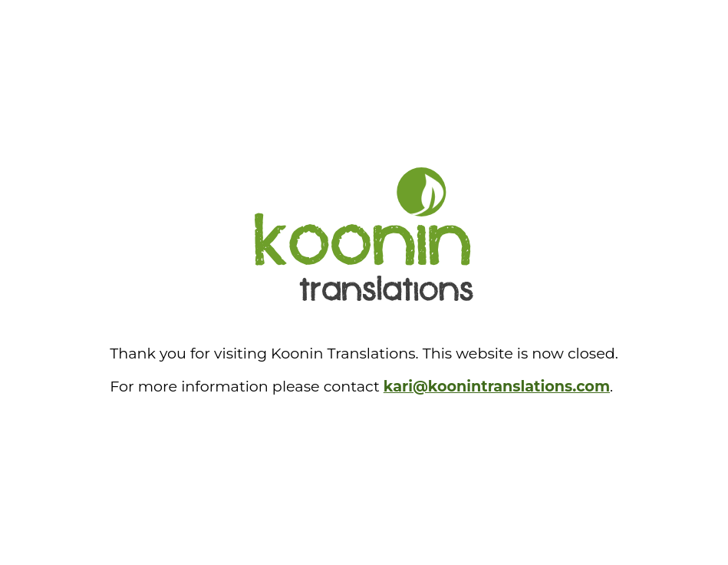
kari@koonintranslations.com (497, 386)
